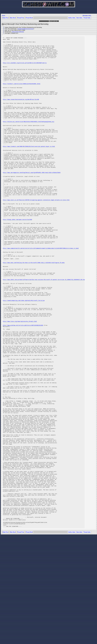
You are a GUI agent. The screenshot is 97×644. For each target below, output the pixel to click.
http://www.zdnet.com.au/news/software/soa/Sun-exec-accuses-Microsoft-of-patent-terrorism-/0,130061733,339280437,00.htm (44, 333)
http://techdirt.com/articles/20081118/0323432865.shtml (22, 94)
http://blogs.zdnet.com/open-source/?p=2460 (17, 260)
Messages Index (87, 15)
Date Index (79, 18)
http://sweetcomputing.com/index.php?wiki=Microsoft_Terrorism (24, 359)
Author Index (72, 18)
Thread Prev (21, 18)
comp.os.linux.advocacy (18, 32)
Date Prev (5, 18)
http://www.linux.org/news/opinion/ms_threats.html (20, 384)
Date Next (13, 18)
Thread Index (87, 18)
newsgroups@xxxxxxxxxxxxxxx (26, 29)
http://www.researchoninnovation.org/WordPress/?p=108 (21, 113)
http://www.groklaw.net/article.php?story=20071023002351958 (23, 389)
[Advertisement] (49, 10)
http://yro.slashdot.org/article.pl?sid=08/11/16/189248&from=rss (25, 68)
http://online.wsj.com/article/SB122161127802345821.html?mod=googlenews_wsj (28, 140)
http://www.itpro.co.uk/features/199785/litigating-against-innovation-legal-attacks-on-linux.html (36, 236)
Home (4, 15)
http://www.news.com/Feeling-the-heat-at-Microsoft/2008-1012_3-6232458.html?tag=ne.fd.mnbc (34, 312)
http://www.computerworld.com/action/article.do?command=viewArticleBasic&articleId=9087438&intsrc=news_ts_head (41, 295)
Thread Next (29, 18)
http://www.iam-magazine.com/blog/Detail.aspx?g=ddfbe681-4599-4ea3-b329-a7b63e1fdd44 (32, 202)
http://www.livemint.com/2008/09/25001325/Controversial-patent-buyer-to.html (29, 170)
